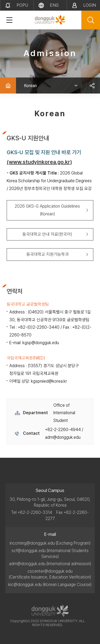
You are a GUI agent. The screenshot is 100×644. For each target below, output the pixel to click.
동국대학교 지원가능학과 (47, 254)
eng (54, 5)
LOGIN (90, 5)
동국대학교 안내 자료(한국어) (47, 234)
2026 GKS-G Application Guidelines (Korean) (47, 210)
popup (22, 7)
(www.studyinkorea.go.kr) (39, 162)
